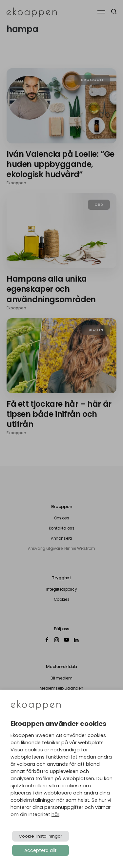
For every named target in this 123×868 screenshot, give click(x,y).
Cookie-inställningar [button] (41, 836)
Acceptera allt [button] (41, 850)
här (55, 814)
